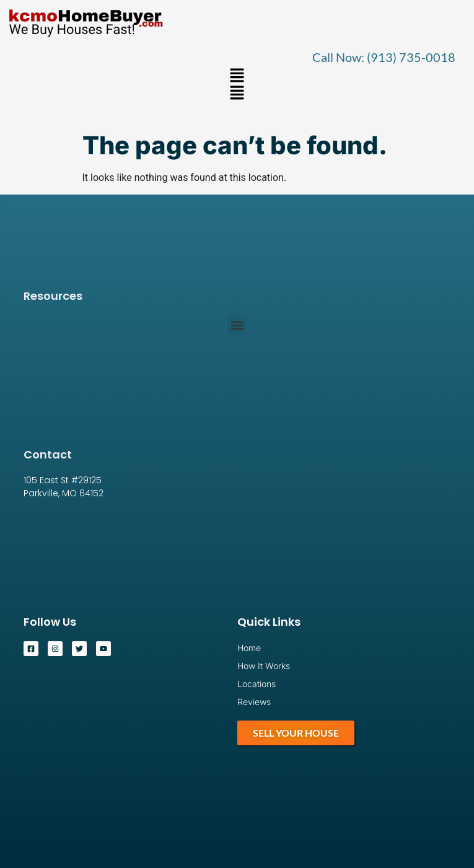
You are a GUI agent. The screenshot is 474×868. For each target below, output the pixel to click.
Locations (257, 684)
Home (249, 648)
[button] (237, 76)
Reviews (254, 702)
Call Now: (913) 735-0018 (384, 57)
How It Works (264, 666)
